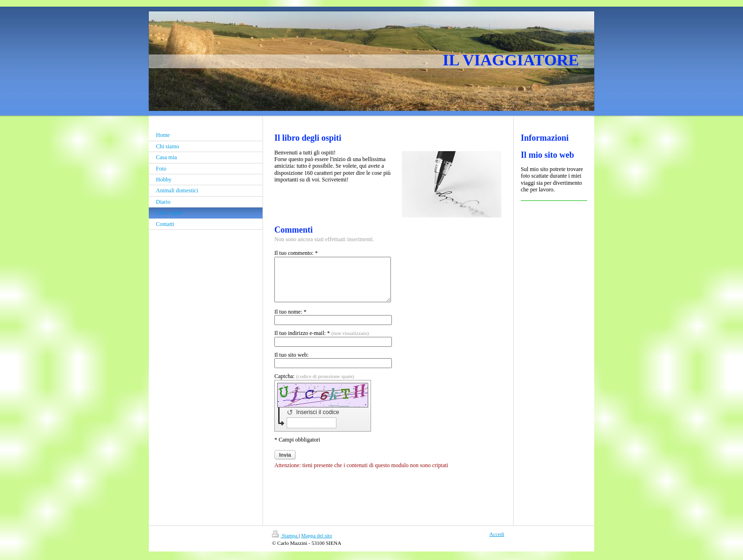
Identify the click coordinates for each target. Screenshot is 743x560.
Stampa (285, 544)
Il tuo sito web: (291, 363)
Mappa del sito (316, 544)
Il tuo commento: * (296, 253)
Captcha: (314, 385)
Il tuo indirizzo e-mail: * (322, 342)
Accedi (497, 542)
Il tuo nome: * (290, 320)
